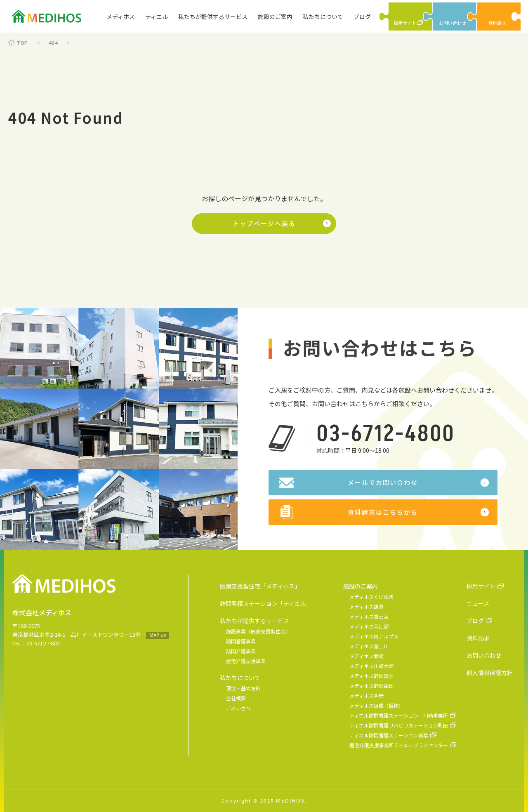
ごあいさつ (238, 708)
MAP (154, 635)
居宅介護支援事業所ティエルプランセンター (399, 745)
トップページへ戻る (264, 223)
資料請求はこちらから (383, 512)
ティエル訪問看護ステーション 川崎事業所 (399, 715)
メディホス (121, 16)
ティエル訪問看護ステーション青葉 (389, 735)
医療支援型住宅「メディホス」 (260, 586)
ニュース (478, 603)
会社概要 (236, 698)
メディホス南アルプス (374, 636)
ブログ (362, 16)
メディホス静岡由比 (371, 686)
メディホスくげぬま (371, 597)
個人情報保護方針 (490, 673)
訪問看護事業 (241, 641)
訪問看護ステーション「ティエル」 (266, 603)
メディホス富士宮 (369, 616)
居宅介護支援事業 (246, 661)
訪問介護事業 (241, 651)
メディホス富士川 (369, 646)
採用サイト (481, 586)
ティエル (157, 16)
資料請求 (478, 638)
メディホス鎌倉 (367, 606)
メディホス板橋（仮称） (376, 705)
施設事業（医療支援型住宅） (258, 631)
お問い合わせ (484, 655)
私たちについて (323, 16)
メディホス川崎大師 (371, 666)
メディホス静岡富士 (371, 676)
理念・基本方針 (243, 688)
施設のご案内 (275, 16)
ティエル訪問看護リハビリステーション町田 (399, 725)
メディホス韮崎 (367, 656)
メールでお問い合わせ (383, 482)
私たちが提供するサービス (213, 16)
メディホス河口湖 (369, 626)
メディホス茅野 (367, 695)
